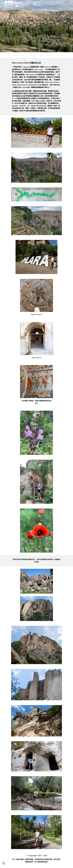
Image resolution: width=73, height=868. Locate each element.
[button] (2, 3)
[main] (36, 87)
